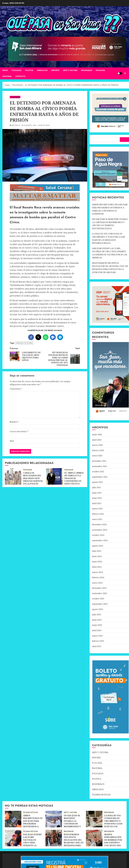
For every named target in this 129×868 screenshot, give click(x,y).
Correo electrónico (19, 431)
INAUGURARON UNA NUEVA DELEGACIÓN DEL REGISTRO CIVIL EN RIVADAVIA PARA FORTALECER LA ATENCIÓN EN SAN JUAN (74, 844)
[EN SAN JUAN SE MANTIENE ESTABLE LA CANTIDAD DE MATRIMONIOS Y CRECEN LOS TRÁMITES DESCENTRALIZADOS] (54, 819)
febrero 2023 (98, 641)
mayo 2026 (97, 434)
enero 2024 (97, 583)
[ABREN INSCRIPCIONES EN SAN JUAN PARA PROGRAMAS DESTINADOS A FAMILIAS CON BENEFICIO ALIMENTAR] (13, 819)
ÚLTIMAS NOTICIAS (101, 795)
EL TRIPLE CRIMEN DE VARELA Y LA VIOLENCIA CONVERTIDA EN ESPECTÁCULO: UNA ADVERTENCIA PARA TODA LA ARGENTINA (74, 482)
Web (12, 441)
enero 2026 (97, 456)
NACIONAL (7, 76)
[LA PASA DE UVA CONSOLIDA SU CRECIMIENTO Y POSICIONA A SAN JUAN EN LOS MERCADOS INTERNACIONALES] (94, 819)
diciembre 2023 (99, 588)
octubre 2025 (98, 472)
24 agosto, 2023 (30, 125)
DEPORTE (55, 70)
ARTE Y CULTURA (70, 70)
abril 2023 (97, 630)
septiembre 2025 (100, 477)
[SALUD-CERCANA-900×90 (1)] (45, 191)
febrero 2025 (98, 514)
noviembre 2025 (100, 466)
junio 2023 (97, 620)
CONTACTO (20, 76)
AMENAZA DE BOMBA (24, 343)
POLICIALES (16, 70)
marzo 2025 (97, 509)
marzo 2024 (97, 572)
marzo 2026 (97, 445)
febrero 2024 (98, 577)
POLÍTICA (29, 70)
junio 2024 (97, 556)
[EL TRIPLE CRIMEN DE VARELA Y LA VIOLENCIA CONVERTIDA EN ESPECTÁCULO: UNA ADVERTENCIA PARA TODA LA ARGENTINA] (54, 476)
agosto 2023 (97, 609)
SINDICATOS (42, 70)
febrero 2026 (98, 450)
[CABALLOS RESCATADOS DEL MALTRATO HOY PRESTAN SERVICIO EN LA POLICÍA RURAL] (13, 476)
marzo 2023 (97, 636)
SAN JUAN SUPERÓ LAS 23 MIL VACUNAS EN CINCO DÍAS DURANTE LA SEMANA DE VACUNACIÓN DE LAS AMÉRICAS (32, 844)
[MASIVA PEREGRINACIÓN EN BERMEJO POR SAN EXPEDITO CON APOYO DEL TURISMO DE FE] (94, 838)
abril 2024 (97, 567)
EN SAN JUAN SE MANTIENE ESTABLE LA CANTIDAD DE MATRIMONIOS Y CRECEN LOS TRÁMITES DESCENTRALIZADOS (75, 825)
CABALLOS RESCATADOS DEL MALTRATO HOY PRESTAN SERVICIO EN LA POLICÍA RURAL (33, 480)
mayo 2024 (97, 562)
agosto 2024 (97, 546)
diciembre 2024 (99, 524)
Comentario (16, 389)
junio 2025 (97, 493)
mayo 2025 (97, 498)
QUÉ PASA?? (16, 125)
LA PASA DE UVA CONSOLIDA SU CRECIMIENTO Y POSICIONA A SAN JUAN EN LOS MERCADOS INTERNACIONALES (114, 824)
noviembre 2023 (100, 593)
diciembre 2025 (99, 461)
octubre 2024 (98, 535)
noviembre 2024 (100, 530)
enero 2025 (97, 519)
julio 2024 (97, 551)
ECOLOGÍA (100, 70)
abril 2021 (97, 646)
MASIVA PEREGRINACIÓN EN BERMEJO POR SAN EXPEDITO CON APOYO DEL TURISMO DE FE (113, 841)
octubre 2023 (98, 599)
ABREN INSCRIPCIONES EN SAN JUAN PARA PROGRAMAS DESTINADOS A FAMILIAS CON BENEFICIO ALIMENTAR (33, 825)
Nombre (14, 422)
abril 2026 (97, 440)
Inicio (5, 70)
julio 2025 (97, 487)
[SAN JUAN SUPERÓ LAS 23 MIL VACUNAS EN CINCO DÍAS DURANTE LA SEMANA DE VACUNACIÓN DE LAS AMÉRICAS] (13, 838)
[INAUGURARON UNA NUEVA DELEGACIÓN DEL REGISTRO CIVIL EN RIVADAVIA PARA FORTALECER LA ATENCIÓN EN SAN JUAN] (54, 838)
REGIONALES (87, 70)
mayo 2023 (97, 625)
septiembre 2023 (100, 604)
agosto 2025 (97, 482)
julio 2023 (97, 614)
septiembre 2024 (100, 540)
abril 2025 (97, 503)
